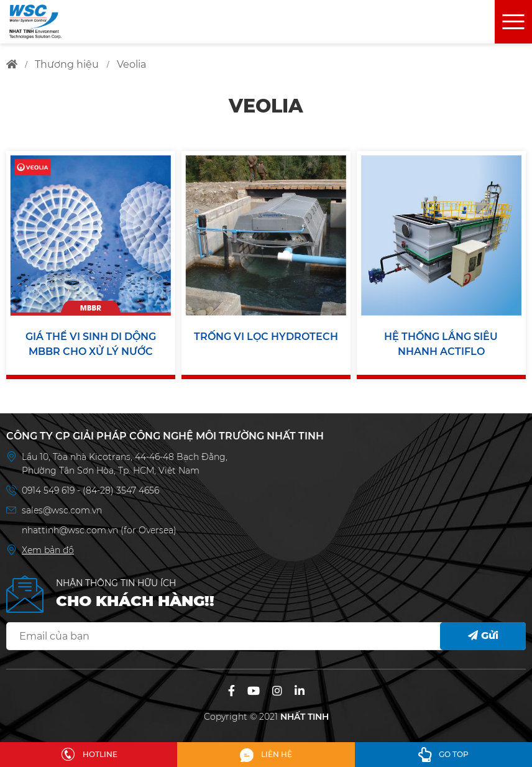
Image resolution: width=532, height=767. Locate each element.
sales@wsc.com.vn (62, 510)
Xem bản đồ (48, 550)
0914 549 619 (49, 490)
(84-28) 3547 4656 (121, 490)
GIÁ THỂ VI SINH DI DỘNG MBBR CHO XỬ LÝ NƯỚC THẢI (91, 345)
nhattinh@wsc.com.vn (70, 530)
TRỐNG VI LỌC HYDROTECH (266, 337)
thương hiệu (67, 64)
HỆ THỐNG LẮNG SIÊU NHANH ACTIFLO (441, 344)
